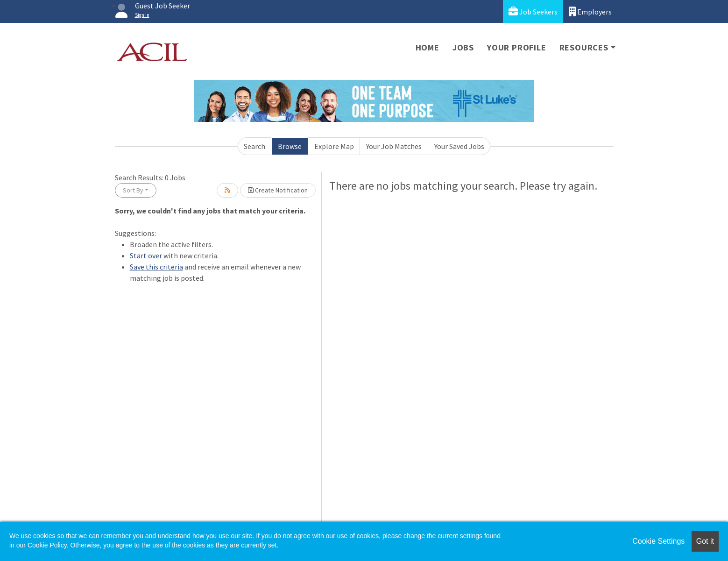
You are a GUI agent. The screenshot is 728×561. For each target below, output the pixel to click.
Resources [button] (584, 47)
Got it (705, 541)
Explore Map (334, 146)
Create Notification (278, 190)
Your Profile (517, 47)
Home (428, 47)
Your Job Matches (394, 146)
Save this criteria (156, 267)
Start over (146, 256)
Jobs (463, 47)
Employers (590, 11)
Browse (290, 146)
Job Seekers (533, 11)
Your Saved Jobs (459, 146)
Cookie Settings (658, 541)
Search (254, 146)
